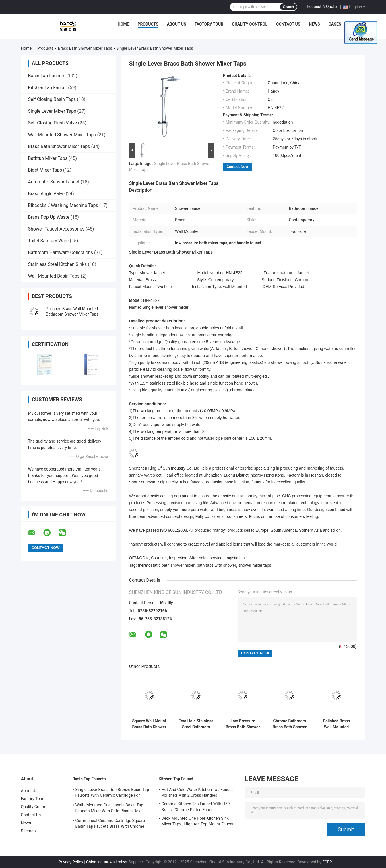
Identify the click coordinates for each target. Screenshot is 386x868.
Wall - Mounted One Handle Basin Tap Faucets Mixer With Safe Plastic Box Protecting (109, 809)
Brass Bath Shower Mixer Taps (85, 48)
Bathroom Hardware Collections (61, 252)
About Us (177, 24)
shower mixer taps (255, 565)
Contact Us (288, 24)
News (314, 24)
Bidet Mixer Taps (45, 170)
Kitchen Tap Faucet (48, 88)
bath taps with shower (217, 565)
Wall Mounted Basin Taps (54, 276)
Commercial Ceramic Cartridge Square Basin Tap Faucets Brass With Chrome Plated (110, 824)
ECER (327, 862)
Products (148, 24)
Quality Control (250, 24)
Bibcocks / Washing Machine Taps (63, 205)
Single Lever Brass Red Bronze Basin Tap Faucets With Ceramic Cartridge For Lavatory (112, 793)
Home (123, 24)
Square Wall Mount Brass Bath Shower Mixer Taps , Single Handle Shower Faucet (149, 724)
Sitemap (28, 831)
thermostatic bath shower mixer (166, 565)
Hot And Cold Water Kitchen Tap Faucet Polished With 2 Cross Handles (197, 792)
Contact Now (237, 167)
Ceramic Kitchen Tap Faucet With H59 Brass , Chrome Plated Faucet (196, 807)
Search (288, 7)
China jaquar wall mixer (107, 862)
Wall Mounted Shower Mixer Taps (62, 135)
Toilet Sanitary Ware (49, 241)
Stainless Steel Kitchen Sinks (58, 264)
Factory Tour (209, 24)
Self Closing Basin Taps (52, 99)
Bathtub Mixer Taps (48, 158)
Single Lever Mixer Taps (52, 111)
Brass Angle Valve (46, 194)
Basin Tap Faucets (47, 76)
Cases (335, 24)
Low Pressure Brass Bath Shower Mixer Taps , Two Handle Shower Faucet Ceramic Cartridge (243, 724)
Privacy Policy (71, 862)
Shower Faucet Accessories (56, 229)
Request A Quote (322, 7)
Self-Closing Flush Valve (53, 123)
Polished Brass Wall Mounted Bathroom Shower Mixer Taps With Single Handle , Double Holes (336, 724)
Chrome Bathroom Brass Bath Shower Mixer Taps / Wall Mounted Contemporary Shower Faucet (289, 724)
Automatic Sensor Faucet (54, 182)
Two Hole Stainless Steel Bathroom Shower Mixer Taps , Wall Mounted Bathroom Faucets (196, 724)
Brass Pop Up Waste (49, 217)
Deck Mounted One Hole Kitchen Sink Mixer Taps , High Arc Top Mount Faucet (198, 821)
